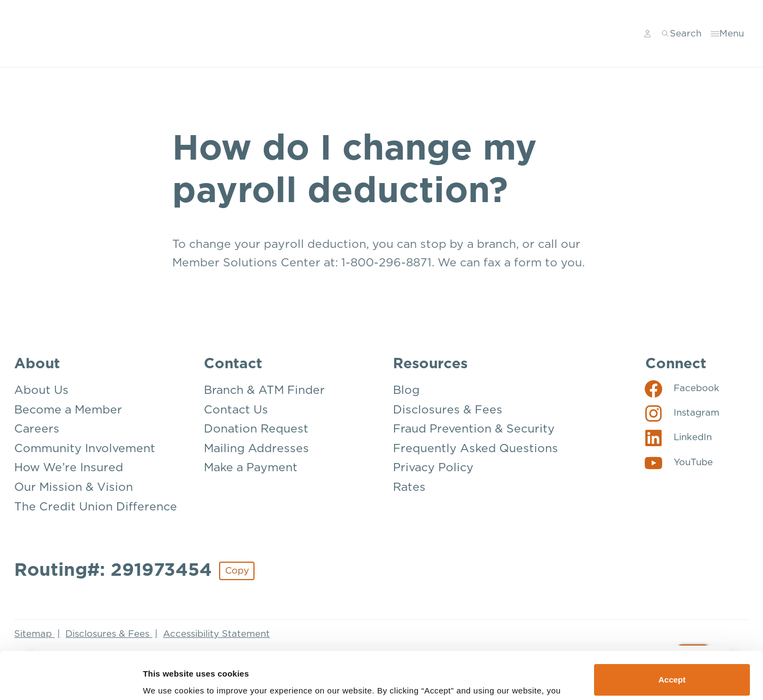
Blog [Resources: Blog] (406, 390)
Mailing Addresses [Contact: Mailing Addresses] (256, 449)
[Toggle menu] (728, 34)
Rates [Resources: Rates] (409, 487)
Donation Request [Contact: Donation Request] (256, 429)
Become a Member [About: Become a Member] (68, 410)
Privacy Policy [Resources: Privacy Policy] (433, 468)
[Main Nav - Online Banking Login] (648, 34)
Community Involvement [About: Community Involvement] (85, 449)
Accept (672, 635)
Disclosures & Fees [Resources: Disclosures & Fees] (448, 410)
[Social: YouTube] (679, 462)
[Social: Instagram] (682, 413)
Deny (672, 671)
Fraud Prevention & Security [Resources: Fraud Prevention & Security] (474, 429)
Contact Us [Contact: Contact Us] (236, 410)
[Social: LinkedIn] (678, 437)
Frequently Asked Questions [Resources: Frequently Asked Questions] (476, 449)
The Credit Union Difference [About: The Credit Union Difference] (96, 507)
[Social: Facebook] (682, 388)
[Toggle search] (682, 34)
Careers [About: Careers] (37, 429)
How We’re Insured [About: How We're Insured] (69, 468)
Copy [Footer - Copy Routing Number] (237, 571)
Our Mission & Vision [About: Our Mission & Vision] (74, 487)
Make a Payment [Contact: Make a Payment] (251, 468)
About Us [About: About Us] (41, 390)
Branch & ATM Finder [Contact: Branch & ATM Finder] (264, 390)
